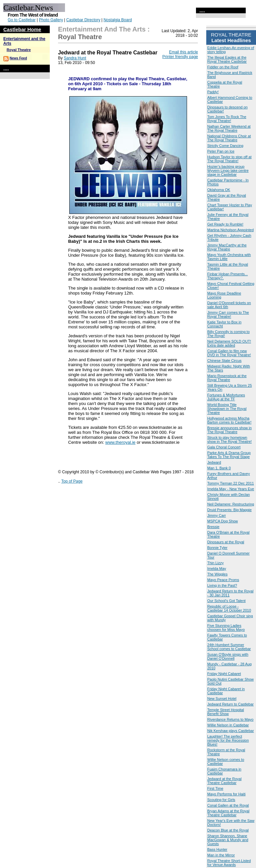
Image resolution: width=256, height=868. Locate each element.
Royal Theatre (19, 50)
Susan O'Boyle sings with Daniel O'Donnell (228, 656)
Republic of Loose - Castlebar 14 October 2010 (229, 608)
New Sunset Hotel (222, 699)
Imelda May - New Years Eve (231, 489)
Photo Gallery (51, 20)
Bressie (213, 527)
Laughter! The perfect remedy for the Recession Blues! (228, 740)
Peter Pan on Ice (221, 151)
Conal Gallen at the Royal (228, 805)
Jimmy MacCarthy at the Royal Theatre (227, 247)
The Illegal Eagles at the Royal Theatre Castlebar (227, 59)
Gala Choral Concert (224, 447)
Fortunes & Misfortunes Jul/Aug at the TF (226, 397)
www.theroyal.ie (121, 442)
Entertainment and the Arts (102, 29)
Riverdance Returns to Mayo (230, 719)
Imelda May (217, 568)
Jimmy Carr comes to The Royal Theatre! (228, 314)
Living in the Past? (222, 585)
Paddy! (213, 92)
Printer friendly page (180, 57)
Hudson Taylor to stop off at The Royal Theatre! (229, 159)
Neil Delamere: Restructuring (231, 504)
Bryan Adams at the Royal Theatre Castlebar (228, 813)
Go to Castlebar (22, 20)
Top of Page (72, 481)
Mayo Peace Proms (223, 580)
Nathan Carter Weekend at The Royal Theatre (229, 128)
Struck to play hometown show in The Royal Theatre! (229, 439)
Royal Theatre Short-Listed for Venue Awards (229, 863)
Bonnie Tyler (217, 548)
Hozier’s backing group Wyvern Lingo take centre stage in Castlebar (228, 170)
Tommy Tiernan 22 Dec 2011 (231, 483)
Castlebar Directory (83, 20)
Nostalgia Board (118, 20)
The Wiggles (217, 574)
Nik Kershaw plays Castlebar (231, 731)
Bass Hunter (217, 849)
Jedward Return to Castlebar (230, 704)
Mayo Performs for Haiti (226, 794)
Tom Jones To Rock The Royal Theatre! (227, 119)
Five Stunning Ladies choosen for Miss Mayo (226, 628)
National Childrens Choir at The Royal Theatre (229, 138)
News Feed (18, 58)
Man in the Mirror (221, 855)
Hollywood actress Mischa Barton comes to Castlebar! (229, 420)
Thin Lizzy (216, 563)
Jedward (214, 462)
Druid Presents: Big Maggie (229, 510)
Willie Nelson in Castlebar (228, 725)
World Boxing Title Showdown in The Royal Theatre (227, 409)
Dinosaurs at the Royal (226, 542)
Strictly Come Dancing (225, 146)
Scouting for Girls (221, 800)
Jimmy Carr (217, 515)
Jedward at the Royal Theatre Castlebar (224, 781)
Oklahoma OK (219, 190)
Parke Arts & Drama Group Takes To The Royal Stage (229, 455)
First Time (215, 788)
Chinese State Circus (224, 361)
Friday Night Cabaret (224, 674)
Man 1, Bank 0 (219, 468)
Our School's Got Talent (226, 601)
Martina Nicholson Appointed (230, 230)
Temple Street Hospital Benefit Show (226, 712)
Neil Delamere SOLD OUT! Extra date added (229, 343)
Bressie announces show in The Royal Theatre (229, 430)
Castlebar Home (22, 29)
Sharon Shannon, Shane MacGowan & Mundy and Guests (228, 840)
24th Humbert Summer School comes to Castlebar (229, 647)
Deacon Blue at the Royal (228, 830)
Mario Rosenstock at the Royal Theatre (227, 378)
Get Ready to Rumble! (225, 224)
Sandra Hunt (75, 58)
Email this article (184, 52)
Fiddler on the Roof (223, 67)
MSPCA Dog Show (223, 521)
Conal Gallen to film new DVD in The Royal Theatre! (229, 353)
